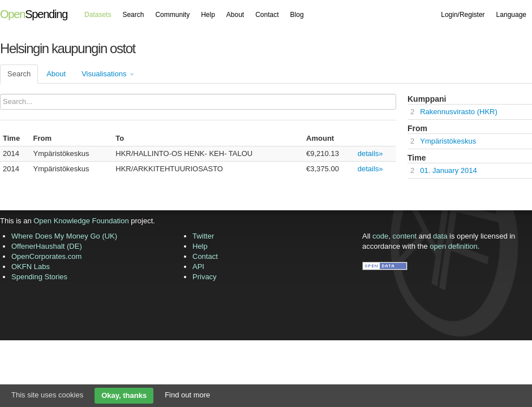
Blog (297, 15)
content (405, 236)
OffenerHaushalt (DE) (47, 246)
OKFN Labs (31, 267)
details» (370, 153)
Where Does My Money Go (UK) (64, 236)
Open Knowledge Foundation (81, 221)
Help (208, 15)
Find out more (187, 395)
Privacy (205, 277)
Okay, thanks (124, 395)
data (440, 236)
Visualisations (108, 74)
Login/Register (463, 15)
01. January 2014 (448, 170)
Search (133, 15)
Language (511, 15)
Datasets (98, 15)
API (198, 267)
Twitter (203, 236)
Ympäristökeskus (448, 141)
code (380, 236)
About (235, 15)
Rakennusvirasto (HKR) (459, 112)
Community (172, 15)
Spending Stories (39, 277)
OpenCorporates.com (46, 256)
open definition (454, 246)
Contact (267, 15)
